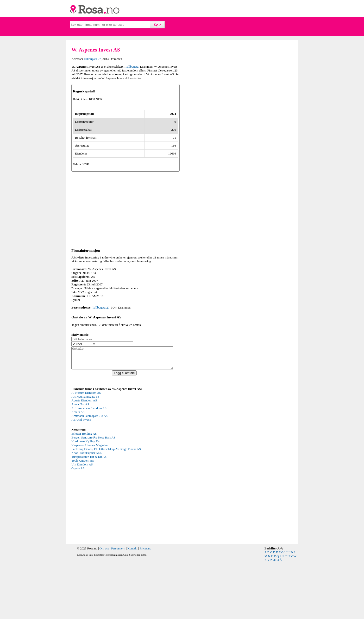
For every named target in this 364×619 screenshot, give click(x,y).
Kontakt (132, 605)
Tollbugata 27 (92, 59)
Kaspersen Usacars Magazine (90, 502)
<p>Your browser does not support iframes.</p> (107, 466)
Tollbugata (132, 67)
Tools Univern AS (83, 518)
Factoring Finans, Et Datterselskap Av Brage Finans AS (106, 506)
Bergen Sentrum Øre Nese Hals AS (93, 494)
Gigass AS (78, 525)
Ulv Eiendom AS (82, 521)
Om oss (104, 605)
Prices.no (145, 605)
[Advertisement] (126, 262)
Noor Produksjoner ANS (87, 510)
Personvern (118, 605)
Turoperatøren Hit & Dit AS (89, 514)
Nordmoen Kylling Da (85, 498)
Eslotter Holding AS (84, 491)
